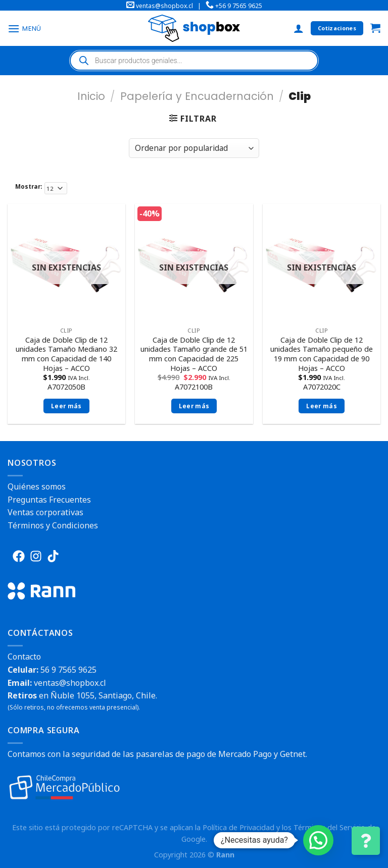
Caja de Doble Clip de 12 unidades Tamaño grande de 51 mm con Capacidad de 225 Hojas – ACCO (194, 354)
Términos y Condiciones (53, 525)
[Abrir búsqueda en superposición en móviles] (194, 61)
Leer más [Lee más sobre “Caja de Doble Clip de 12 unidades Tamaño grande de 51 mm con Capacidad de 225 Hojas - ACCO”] (194, 406)
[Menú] (25, 29)
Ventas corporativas (45, 512)
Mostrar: (29, 186)
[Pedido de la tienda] (194, 148)
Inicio (91, 96)
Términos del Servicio (329, 827)
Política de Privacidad (238, 827)
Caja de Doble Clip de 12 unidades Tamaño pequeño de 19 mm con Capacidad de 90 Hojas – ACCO (322, 354)
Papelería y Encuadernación (197, 96)
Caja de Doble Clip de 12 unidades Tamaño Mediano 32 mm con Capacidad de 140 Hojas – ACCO (66, 354)
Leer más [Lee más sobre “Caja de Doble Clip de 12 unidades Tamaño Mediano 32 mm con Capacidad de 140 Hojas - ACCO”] (66, 406)
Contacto (24, 657)
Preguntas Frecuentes (49, 500)
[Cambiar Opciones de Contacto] (366, 841)
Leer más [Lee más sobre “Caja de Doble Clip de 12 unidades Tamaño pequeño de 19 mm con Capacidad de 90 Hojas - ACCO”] (322, 406)
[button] (318, 840)
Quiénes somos (37, 486)
